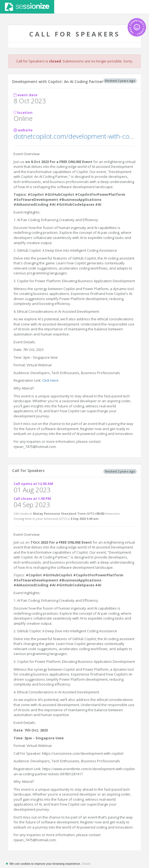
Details (86, 864)
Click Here (50, 380)
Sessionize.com (27, 7)
